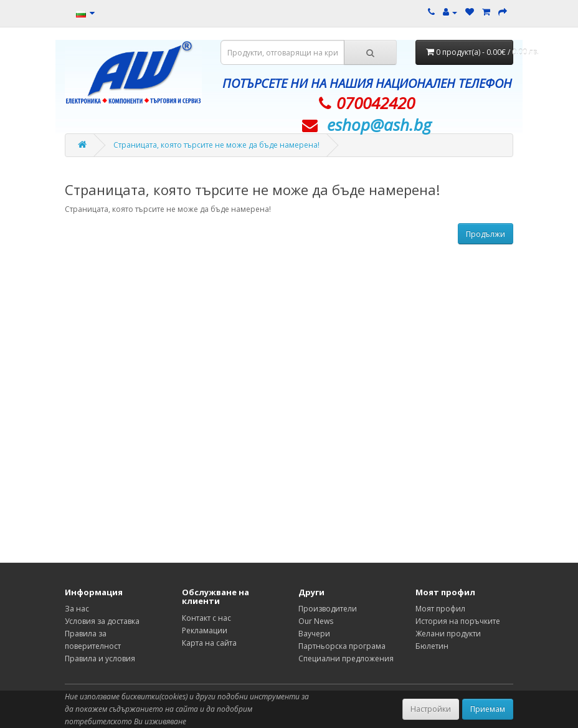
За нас (77, 609)
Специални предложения (346, 659)
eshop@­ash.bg (379, 125)
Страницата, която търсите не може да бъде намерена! (216, 145)
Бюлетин (432, 646)
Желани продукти (448, 634)
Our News (316, 621)
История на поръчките (458, 621)
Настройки (431, 709)
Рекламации (205, 630)
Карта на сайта (209, 643)
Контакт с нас (206, 618)
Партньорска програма (342, 646)
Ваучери (314, 634)
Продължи (486, 234)
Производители (328, 609)
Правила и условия (100, 659)
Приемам (488, 709)
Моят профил (440, 609)
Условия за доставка (102, 621)
